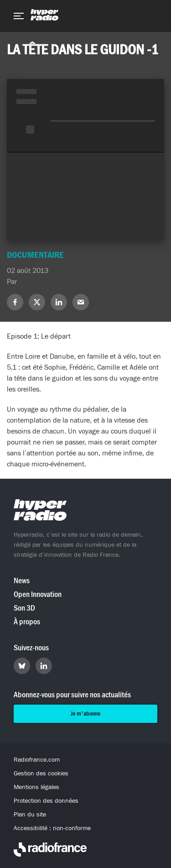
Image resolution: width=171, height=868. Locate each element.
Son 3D (24, 608)
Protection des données (46, 801)
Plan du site (30, 815)
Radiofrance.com (37, 760)
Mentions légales (36, 787)
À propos (27, 622)
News (22, 581)
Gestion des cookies (41, 774)
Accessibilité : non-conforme (52, 828)
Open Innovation (38, 594)
